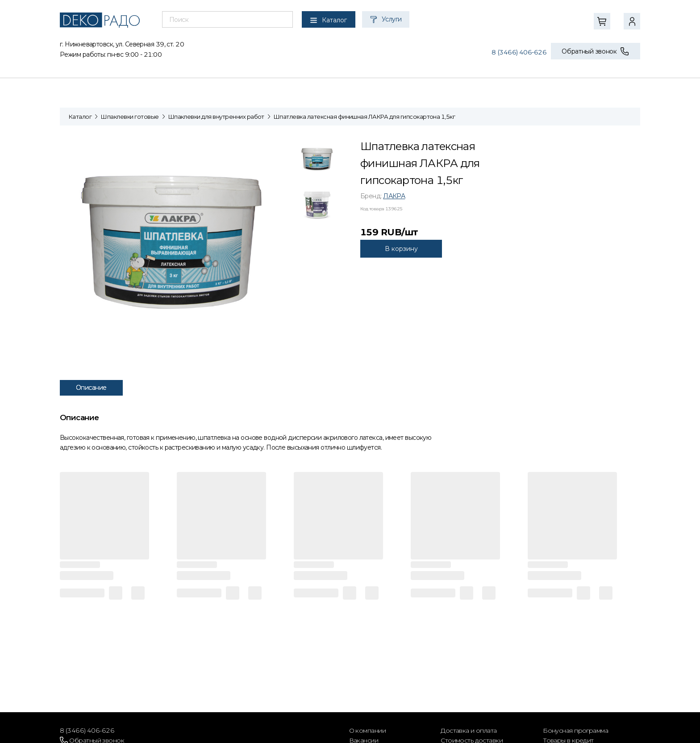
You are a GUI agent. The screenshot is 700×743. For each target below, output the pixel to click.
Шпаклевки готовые (130, 117)
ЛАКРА (394, 196)
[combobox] (227, 20)
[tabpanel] (176, 241)
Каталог (80, 117)
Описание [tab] (91, 388)
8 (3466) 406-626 (519, 52)
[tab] (317, 161)
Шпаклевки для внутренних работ (216, 117)
